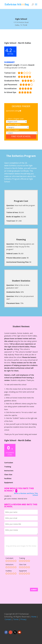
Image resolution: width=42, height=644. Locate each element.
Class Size (23, 564)
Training (22, 558)
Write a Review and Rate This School (26, 494)
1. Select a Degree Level (15, 119)
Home (34, 617)
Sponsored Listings (14, 111)
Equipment (23, 571)
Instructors (10, 564)
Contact (8, 619)
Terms (16, 619)
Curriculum (9, 558)
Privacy (23, 619)
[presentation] (21, 582)
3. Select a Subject (13, 130)
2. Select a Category (13, 124)
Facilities (9, 571)
